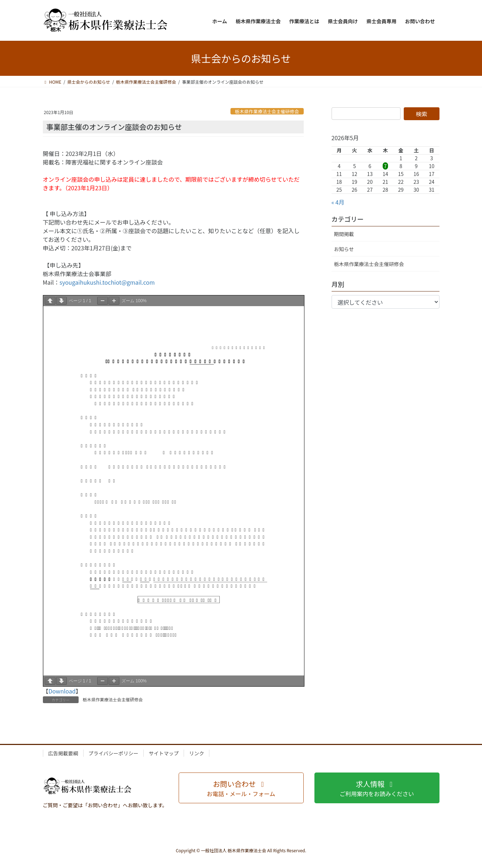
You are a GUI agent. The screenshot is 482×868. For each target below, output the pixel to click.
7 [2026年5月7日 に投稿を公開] (386, 166)
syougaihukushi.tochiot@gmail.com (107, 282)
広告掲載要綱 (63, 753)
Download (62, 691)
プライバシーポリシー (114, 753)
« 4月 (338, 202)
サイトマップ (164, 753)
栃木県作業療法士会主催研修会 (267, 111)
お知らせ (344, 249)
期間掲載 (344, 234)
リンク (197, 753)
